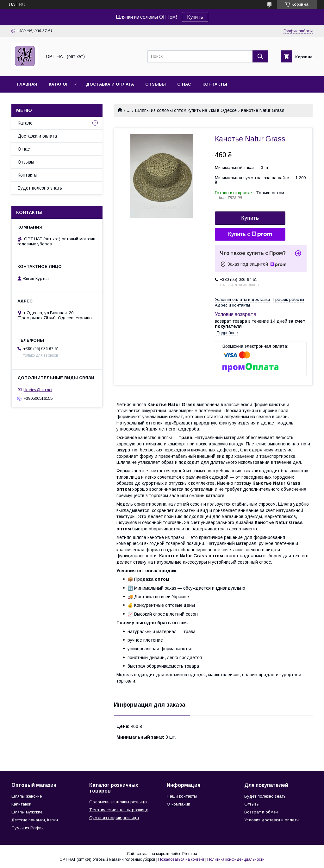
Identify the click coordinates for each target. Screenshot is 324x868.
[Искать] (260, 56)
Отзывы (156, 84)
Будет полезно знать (40, 188)
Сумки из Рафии (28, 828)
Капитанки (21, 804)
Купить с (250, 234)
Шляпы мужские (27, 812)
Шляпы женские (27, 796)
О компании (178, 804)
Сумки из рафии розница (114, 818)
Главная (27, 84)
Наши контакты (182, 796)
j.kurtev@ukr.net (38, 389)
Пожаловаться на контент (181, 859)
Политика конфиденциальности (236, 859)
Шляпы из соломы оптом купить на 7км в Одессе (186, 110)
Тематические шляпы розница (119, 810)
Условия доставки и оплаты (272, 820)
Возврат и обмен (261, 812)
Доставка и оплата (110, 84)
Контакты (215, 84)
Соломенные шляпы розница (118, 802)
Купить (195, 17)
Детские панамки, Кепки (35, 820)
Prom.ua (190, 854)
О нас (184, 84)
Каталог (59, 84)
